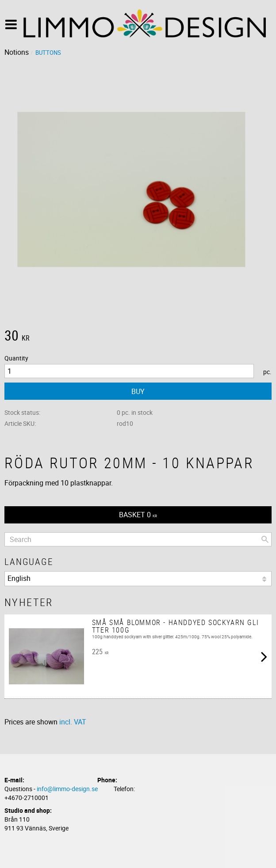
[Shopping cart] (138, 515)
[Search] (265, 539)
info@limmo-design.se (67, 789)
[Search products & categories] (138, 539)
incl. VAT (73, 722)
